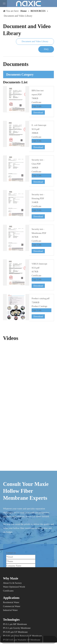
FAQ (46, 49)
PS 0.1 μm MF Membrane (15, 624)
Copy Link (37, 106)
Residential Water (11, 602)
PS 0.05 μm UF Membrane (15, 632)
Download (38, 112)
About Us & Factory (12, 583)
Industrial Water (10, 610)
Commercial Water (12, 606)
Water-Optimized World (14, 587)
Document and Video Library (35, 41)
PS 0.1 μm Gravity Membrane (17, 628)
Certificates (8, 591)
